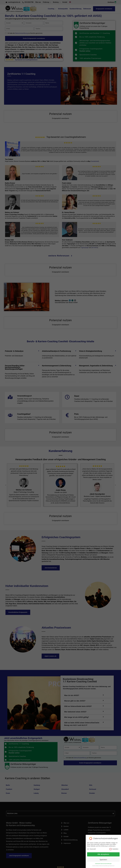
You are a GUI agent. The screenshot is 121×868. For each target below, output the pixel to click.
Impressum (112, 866)
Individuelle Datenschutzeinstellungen (103, 864)
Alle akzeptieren (103, 854)
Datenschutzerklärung (104, 866)
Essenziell (91, 849)
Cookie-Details (95, 866)
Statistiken (114, 849)
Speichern (103, 860)
